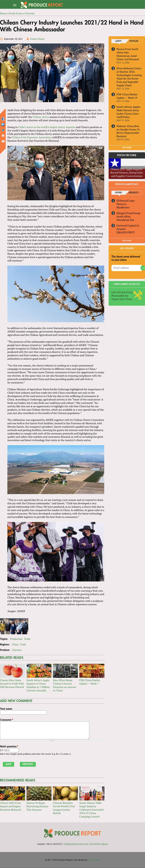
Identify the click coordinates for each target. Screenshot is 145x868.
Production (16, 639)
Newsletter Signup (99, 844)
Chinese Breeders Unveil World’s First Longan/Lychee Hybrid (64, 808)
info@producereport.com (76, 844)
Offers (118, 193)
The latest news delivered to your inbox (126, 258)
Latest (119, 41)
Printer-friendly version (3, 136)
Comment (7, 720)
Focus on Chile (127, 155)
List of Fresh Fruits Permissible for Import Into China (122, 296)
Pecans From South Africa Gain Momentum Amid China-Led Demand (128, 54)
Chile (23, 644)
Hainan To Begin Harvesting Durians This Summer (37, 806)
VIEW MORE (127, 148)
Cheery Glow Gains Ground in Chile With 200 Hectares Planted (12, 684)
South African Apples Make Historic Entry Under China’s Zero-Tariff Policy (128, 112)
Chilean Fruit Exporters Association (32, 137)
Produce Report (37, 39)
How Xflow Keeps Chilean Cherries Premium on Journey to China (65, 685)
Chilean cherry (41, 117)
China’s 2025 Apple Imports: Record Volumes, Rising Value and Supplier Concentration (127, 173)
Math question (9, 746)
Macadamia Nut (125, 220)
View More (127, 241)
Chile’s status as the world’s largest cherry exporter (47, 127)
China (15, 644)
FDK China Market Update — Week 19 (127, 96)
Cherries (17, 650)
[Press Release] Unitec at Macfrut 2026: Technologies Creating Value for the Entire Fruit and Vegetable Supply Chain (129, 77)
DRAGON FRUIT (126, 232)
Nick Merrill (94, 860)
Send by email (3, 141)
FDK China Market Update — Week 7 (90, 682)
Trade (27, 639)
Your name (6, 709)
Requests (134, 193)
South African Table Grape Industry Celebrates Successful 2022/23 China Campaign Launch (91, 810)
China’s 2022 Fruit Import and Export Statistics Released (10, 806)
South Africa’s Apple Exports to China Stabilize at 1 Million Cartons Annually (38, 685)
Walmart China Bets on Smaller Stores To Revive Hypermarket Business (128, 131)
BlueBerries (123, 207)
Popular (134, 41)
